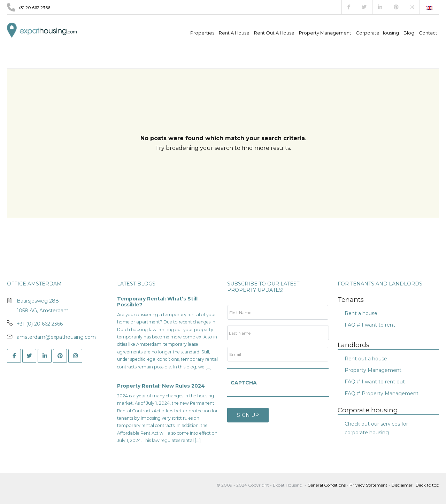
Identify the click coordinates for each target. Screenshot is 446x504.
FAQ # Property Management (382, 394)
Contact (428, 33)
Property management (325, 33)
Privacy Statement (368, 485)
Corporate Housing (377, 33)
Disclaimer (402, 485)
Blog (409, 33)
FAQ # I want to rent (370, 325)
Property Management (373, 370)
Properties (202, 33)
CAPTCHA (244, 383)
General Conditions (327, 485)
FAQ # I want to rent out (375, 382)
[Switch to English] (429, 8)
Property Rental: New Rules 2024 (161, 386)
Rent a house (234, 33)
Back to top (427, 485)
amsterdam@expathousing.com (56, 337)
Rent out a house (274, 33)
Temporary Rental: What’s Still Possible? (157, 302)
